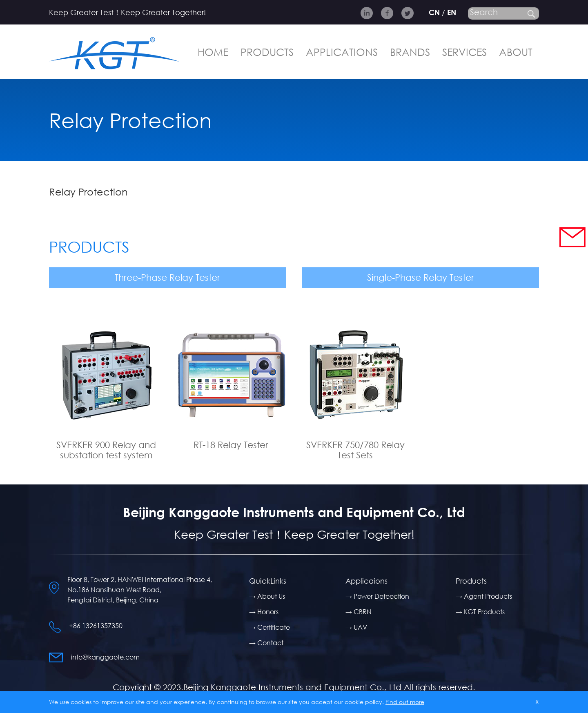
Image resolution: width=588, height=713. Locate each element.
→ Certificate (269, 627)
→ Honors (264, 612)
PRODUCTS (267, 52)
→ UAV (356, 627)
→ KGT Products (480, 612)
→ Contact (266, 643)
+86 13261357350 (96, 625)
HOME (213, 52)
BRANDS (410, 52)
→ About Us (267, 596)
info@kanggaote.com (105, 657)
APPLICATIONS (342, 52)
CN (434, 12)
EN (452, 12)
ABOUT (516, 52)
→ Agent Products (484, 596)
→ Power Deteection (377, 596)
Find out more (405, 702)
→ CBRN (359, 612)
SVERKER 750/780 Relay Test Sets (355, 450)
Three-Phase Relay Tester (167, 277)
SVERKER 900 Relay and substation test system (106, 450)
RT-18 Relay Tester (231, 445)
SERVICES (464, 52)
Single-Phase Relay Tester (421, 277)
